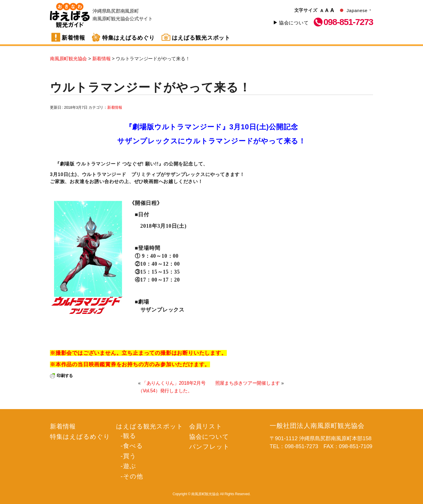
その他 (133, 476)
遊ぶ (130, 466)
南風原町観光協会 (70, 15)
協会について (294, 23)
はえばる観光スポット (201, 38)
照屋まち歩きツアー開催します (248, 383)
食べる (133, 446)
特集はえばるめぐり (129, 38)
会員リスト (206, 426)
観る (130, 436)
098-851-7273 (348, 22)
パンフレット (209, 447)
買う (130, 456)
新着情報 (73, 38)
